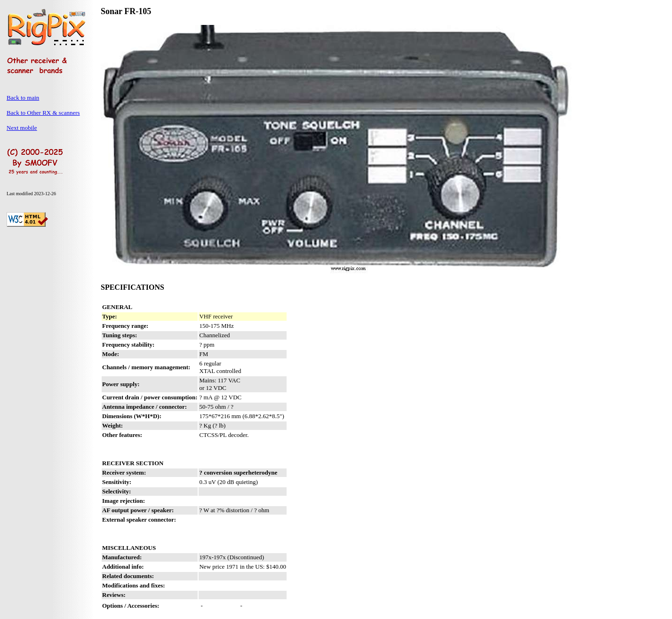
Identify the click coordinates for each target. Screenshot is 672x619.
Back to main (23, 98)
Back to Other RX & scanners (43, 113)
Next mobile (22, 128)
